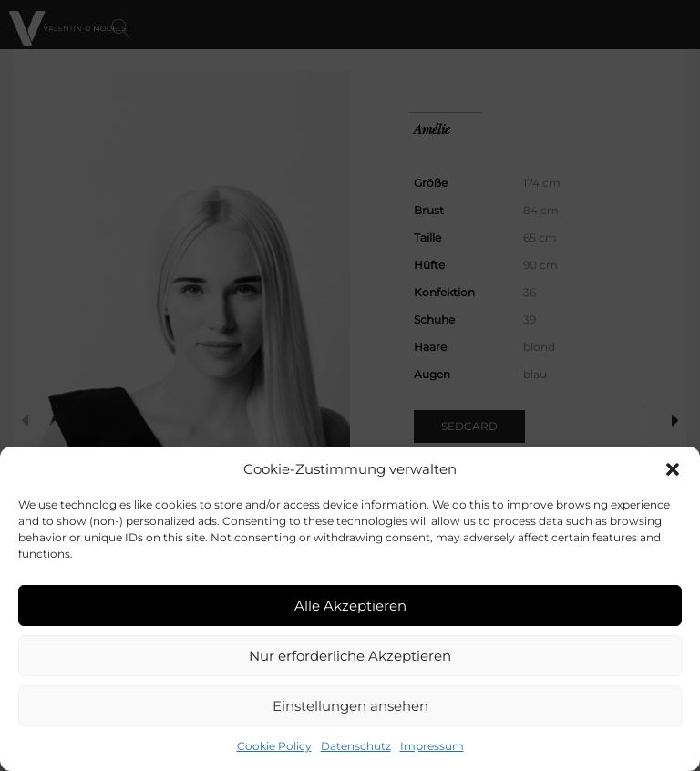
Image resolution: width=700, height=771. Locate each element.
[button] (673, 469)
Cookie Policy (274, 746)
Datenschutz (356, 746)
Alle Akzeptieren (350, 606)
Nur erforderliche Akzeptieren (350, 656)
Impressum (432, 746)
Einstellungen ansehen (350, 706)
